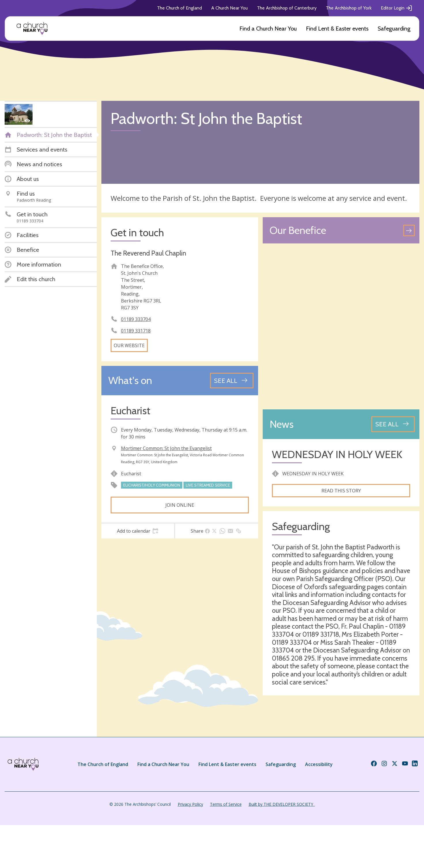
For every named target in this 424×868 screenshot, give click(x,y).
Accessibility (319, 764)
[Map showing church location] (341, 326)
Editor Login (397, 8)
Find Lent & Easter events (337, 29)
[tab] (138, 531)
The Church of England (179, 8)
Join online (180, 505)
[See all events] (232, 381)
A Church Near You (229, 8)
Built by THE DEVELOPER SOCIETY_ (282, 804)
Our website (129, 345)
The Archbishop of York (349, 8)
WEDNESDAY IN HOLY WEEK (337, 454)
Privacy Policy (190, 804)
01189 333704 (136, 319)
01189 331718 (136, 331)
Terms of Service (226, 804)
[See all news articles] (393, 424)
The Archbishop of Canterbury (287, 8)
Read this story (341, 491)
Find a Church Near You (268, 29)
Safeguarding (394, 29)
